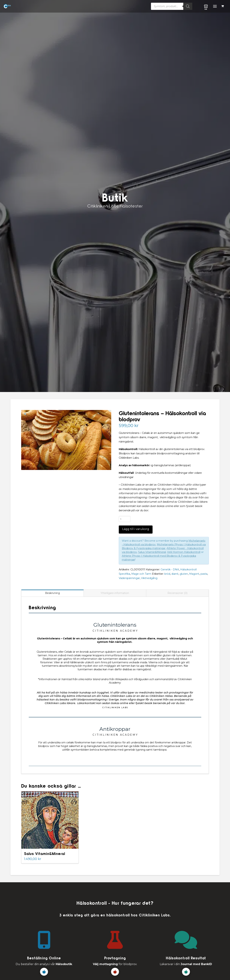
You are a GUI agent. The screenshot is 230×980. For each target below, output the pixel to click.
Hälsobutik (64, 964)
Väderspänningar (129, 578)
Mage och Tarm (141, 574)
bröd (167, 574)
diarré (175, 574)
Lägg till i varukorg (136, 529)
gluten (184, 574)
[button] (223, 6)
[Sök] (188, 6)
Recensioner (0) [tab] (177, 593)
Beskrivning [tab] (52, 593)
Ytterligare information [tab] (115, 593)
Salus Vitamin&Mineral (152, 552)
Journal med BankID (196, 964)
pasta (204, 574)
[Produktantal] (125, 519)
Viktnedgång (149, 578)
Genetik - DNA (170, 569)
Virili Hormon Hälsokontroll (184, 552)
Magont (194, 574)
